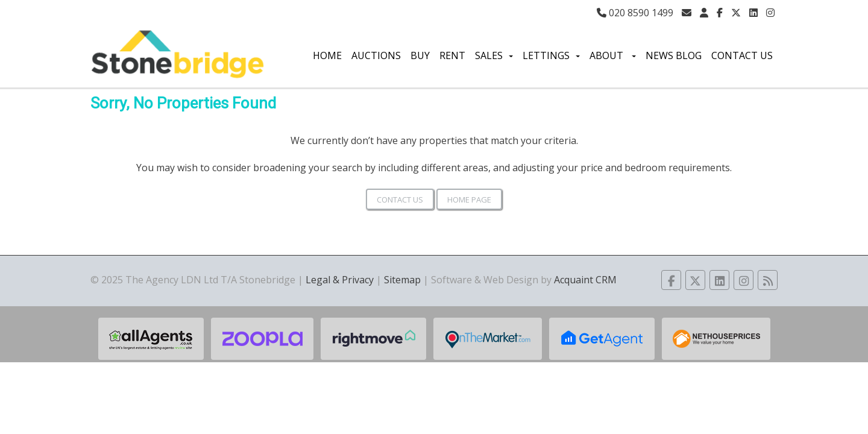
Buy (420, 55)
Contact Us (742, 55)
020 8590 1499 (635, 13)
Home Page (469, 200)
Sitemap (402, 280)
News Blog (674, 55)
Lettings (551, 55)
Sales (494, 55)
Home (327, 55)
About (613, 55)
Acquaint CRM (585, 280)
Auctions (376, 55)
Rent (452, 55)
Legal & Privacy (340, 280)
